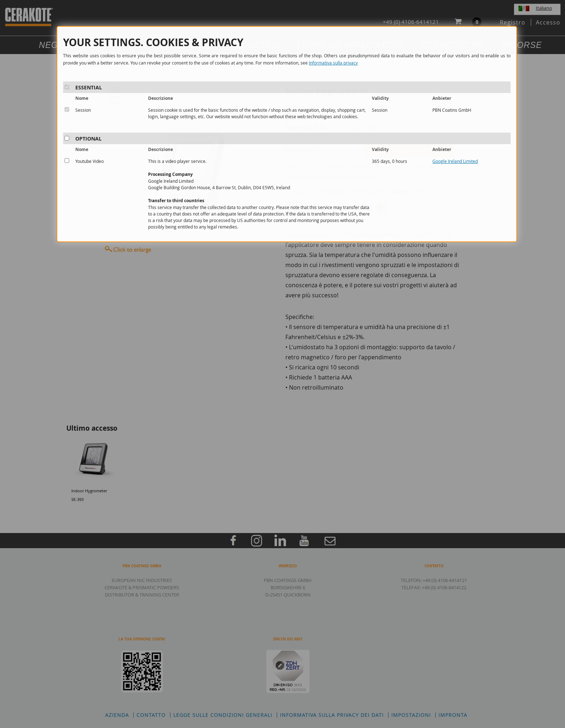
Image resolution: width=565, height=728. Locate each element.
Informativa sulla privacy (333, 63)
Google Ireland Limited (455, 161)
